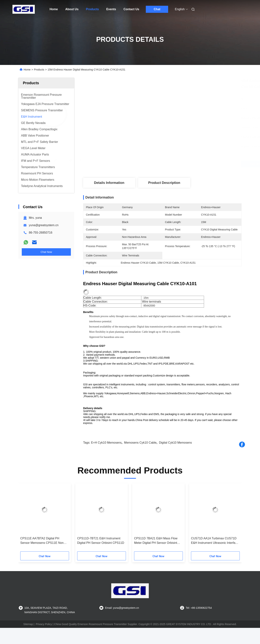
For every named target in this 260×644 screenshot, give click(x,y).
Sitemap (28, 624)
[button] (26, 519)
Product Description (164, 183)
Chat (157, 9)
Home (54, 9)
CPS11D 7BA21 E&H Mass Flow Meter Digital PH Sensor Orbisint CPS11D (156, 541)
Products (92, 9)
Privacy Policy (44, 624)
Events (111, 9)
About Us (72, 9)
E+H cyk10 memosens (106, 443)
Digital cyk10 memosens (175, 443)
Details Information (109, 183)
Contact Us (131, 9)
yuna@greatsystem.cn (44, 225)
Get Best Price (186, 164)
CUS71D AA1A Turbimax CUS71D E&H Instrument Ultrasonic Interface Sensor (215, 541)
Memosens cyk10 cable (140, 443)
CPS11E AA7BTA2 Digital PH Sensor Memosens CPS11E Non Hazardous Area (42, 541)
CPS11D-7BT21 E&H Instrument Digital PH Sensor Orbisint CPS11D (101, 541)
